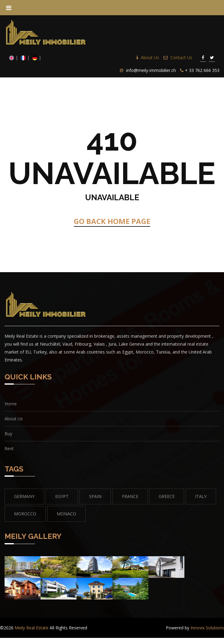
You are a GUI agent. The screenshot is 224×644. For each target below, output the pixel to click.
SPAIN (95, 496)
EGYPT (62, 496)
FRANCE (130, 496)
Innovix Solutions (207, 628)
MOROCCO (25, 514)
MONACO (66, 514)
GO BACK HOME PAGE (112, 221)
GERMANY (24, 496)
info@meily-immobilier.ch (151, 70)
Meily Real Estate (32, 628)
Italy (201, 496)
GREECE (167, 496)
